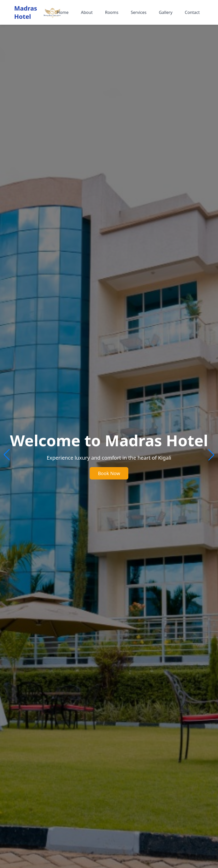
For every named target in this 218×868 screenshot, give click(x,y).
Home (63, 12)
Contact (192, 12)
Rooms (112, 12)
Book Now (109, 473)
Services (139, 12)
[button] (211, 455)
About (87, 12)
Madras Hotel (26, 12)
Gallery (166, 12)
